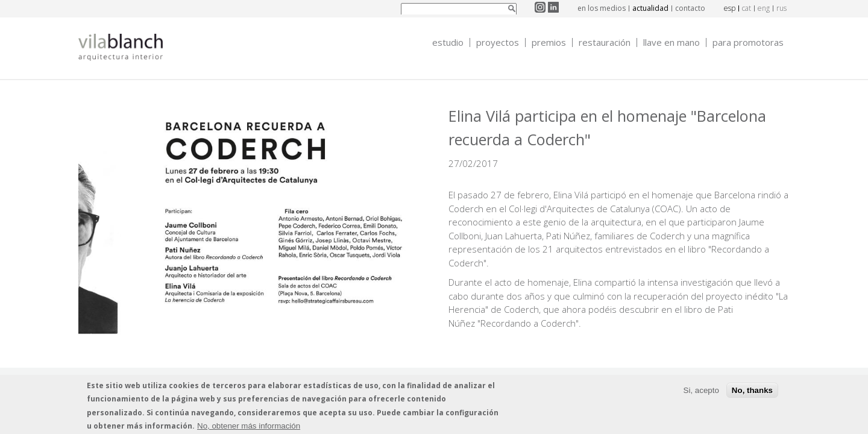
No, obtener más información (249, 429)
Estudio (448, 42)
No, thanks (752, 393)
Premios (549, 42)
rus (782, 8)
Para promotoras (748, 42)
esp (730, 8)
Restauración (605, 42)
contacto (690, 8)
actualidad (650, 8)
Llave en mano (671, 42)
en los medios (602, 8)
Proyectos (498, 42)
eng (764, 8)
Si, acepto (701, 393)
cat (747, 8)
